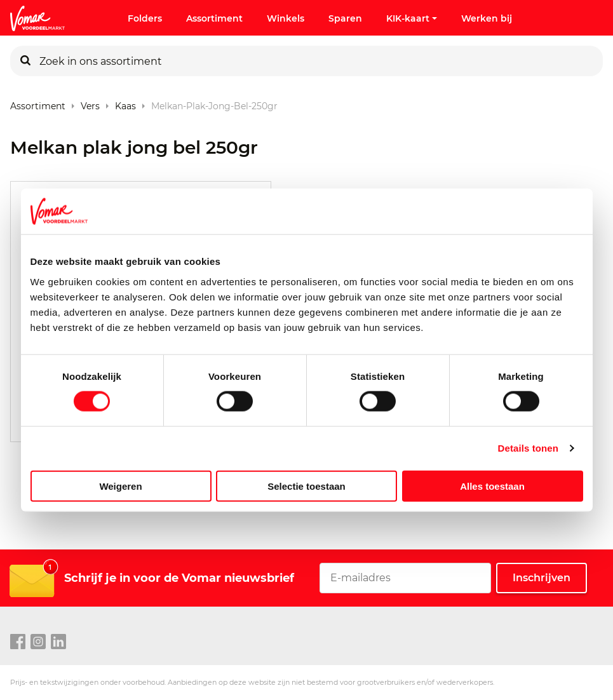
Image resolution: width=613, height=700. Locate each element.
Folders (145, 18)
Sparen (345, 18)
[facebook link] (18, 642)
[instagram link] (38, 642)
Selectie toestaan (306, 486)
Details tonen (528, 448)
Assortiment (214, 18)
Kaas (125, 103)
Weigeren (120, 486)
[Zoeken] (25, 61)
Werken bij (487, 18)
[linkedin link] (58, 642)
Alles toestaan (492, 486)
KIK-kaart (412, 18)
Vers (90, 103)
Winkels (286, 18)
